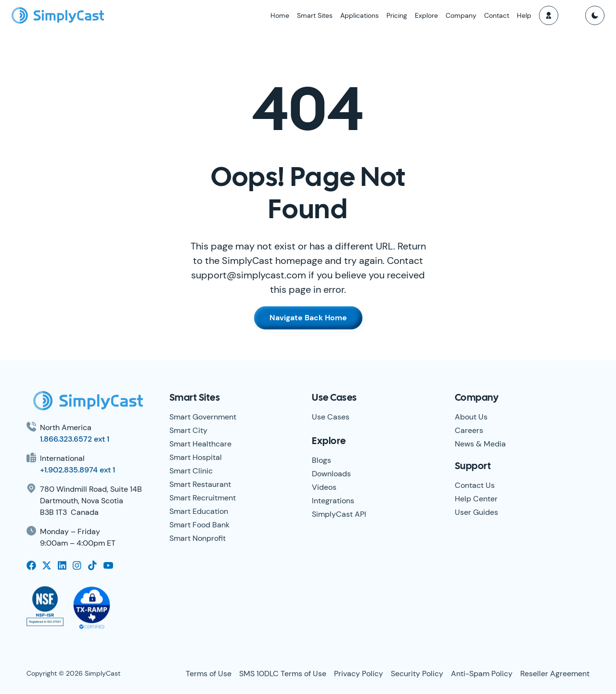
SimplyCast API (339, 514)
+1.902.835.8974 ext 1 (77, 470)
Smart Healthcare (200, 444)
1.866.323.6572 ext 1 (75, 439)
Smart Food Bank (199, 525)
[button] (549, 15)
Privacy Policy (359, 674)
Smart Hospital (196, 457)
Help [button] (524, 15)
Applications (359, 15)
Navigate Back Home (308, 318)
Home (280, 15)
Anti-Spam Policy (482, 674)
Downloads (331, 474)
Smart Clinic (191, 471)
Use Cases (331, 417)
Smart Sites (315, 15)
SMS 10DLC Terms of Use (283, 674)
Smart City (188, 430)
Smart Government (203, 417)
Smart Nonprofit (198, 538)
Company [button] (461, 15)
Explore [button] (426, 15)
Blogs (321, 460)
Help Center (476, 499)
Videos (324, 487)
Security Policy (417, 674)
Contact (497, 15)
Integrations (333, 501)
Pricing (397, 15)
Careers (469, 430)
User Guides (476, 512)
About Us (471, 417)
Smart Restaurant (200, 484)
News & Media (480, 444)
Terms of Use (209, 674)
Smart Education (199, 511)
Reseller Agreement (555, 674)
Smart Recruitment (203, 498)
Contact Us (475, 485)
